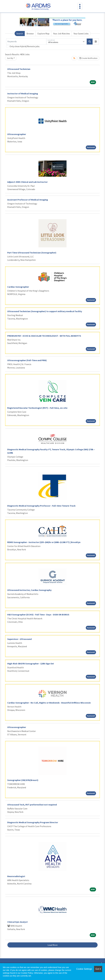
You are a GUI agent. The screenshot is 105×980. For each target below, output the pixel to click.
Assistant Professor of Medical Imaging (28, 200)
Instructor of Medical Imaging (23, 93)
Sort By (10, 58)
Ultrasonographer (17, 134)
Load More (53, 945)
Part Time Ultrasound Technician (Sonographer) (32, 253)
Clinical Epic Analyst (17, 922)
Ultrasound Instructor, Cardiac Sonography (29, 590)
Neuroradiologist (16, 876)
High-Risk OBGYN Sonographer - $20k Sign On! (31, 664)
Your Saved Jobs (81, 34)
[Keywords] (26, 42)
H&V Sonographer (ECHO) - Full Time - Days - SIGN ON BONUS (38, 615)
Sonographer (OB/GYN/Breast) (23, 780)
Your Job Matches (62, 34)
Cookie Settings (84, 969)
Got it (98, 969)
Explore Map (43, 34)
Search (20, 34)
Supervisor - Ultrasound (19, 639)
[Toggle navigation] (80, 6)
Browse (30, 34)
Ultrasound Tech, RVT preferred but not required (32, 805)
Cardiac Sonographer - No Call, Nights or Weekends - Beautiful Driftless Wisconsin (49, 703)
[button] (96, 42)
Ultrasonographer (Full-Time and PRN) (27, 360)
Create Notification (88, 58)
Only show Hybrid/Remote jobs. (25, 46)
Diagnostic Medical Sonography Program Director (33, 822)
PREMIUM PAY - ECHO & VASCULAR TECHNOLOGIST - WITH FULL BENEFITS (44, 336)
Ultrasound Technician (19, 69)
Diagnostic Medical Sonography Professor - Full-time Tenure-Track (41, 506)
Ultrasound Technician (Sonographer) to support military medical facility (45, 311)
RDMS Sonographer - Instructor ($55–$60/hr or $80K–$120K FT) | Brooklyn (44, 542)
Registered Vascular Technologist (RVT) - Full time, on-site (37, 408)
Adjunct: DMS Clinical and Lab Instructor (27, 182)
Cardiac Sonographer (18, 287)
